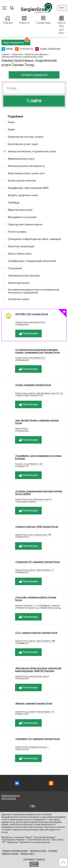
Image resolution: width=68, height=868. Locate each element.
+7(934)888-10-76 (22, 643)
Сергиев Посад (21, 429)
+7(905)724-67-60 (22, 750)
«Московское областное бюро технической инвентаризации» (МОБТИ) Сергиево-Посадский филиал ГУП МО (38, 671)
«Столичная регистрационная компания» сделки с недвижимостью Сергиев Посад (37, 351)
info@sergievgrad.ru (11, 796)
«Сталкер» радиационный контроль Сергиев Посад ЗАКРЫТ (39, 493)
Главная (8, 20)
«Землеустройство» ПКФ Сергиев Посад (37, 527)
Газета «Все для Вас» (61, 25)
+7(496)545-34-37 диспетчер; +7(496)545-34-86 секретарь (38, 608)
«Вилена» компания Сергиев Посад (34, 703)
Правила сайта (27, 854)
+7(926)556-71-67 (22, 467)
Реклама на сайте (38, 851)
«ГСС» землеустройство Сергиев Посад (36, 633)
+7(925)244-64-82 (22, 360)
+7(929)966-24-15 (22, 573)
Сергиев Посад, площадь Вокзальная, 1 (32, 747)
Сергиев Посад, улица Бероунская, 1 (31, 322)
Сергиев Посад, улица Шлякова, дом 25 (32, 676)
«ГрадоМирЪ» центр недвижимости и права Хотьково (38, 457)
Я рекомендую (29, 333)
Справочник (43, 20)
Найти (34, 101)
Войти (62, 8)
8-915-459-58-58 (9, 799)
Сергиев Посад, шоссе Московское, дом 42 (33, 499)
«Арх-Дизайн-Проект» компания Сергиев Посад (37, 422)
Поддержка (29, 859)
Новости (24, 20)
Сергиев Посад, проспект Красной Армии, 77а (35, 712)
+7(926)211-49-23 (22, 714)
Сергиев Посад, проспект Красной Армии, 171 (35, 570)
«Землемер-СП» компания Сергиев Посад (37, 739)
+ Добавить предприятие (34, 75)
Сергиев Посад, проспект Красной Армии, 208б (35, 641)
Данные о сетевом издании (15, 851)
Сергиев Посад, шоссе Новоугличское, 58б (33, 535)
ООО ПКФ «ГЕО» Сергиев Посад (32, 314)
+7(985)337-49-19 (22, 537)
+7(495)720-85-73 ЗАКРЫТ (26, 502)
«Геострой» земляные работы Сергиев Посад (36, 599)
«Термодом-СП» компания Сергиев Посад (37, 562)
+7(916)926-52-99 (22, 679)
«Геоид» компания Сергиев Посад (33, 385)
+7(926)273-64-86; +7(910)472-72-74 (29, 396)
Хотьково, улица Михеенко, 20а (29, 464)
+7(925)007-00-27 (22, 325)
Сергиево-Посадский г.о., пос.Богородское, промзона (37, 606)
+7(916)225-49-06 (22, 431)
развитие (41, 859)
